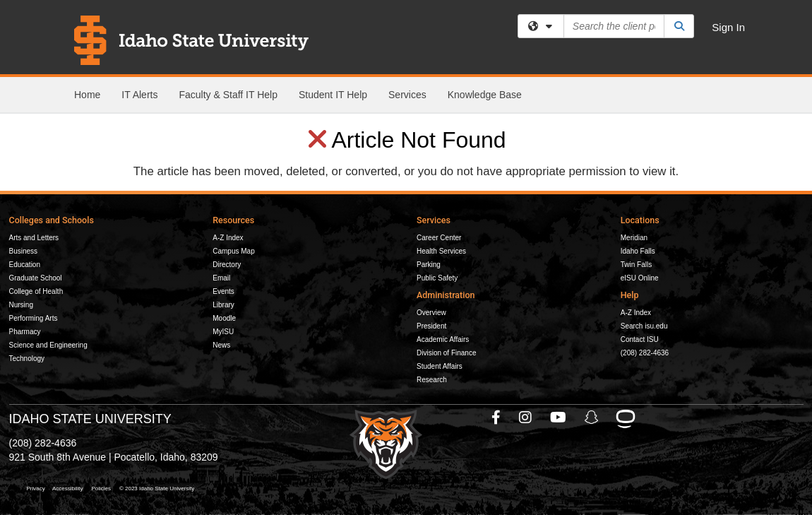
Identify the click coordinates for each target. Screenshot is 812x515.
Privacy (36, 489)
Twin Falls (636, 265)
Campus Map (233, 251)
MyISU (223, 332)
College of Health (36, 291)
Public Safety (437, 278)
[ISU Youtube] (559, 418)
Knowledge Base (485, 95)
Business (24, 251)
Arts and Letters (34, 238)
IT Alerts (139, 95)
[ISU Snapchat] (592, 418)
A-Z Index (228, 238)
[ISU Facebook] (497, 418)
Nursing (21, 305)
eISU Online (640, 278)
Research (432, 380)
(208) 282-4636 (645, 353)
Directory (227, 265)
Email (221, 278)
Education (25, 265)
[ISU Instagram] (526, 418)
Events (223, 291)
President (431, 326)
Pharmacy (25, 332)
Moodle (224, 318)
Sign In (728, 27)
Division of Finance (446, 353)
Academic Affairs (443, 339)
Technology (27, 359)
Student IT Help (333, 95)
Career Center (439, 238)
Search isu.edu (644, 326)
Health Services (441, 251)
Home (87, 95)
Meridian (634, 238)
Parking (429, 265)
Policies (101, 489)
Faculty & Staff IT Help (228, 95)
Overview (431, 313)
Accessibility (68, 489)
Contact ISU (640, 339)
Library (223, 305)
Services (407, 95)
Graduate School (36, 278)
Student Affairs (440, 366)
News (221, 345)
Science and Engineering (48, 345)
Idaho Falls (638, 251)
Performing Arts (34, 318)
